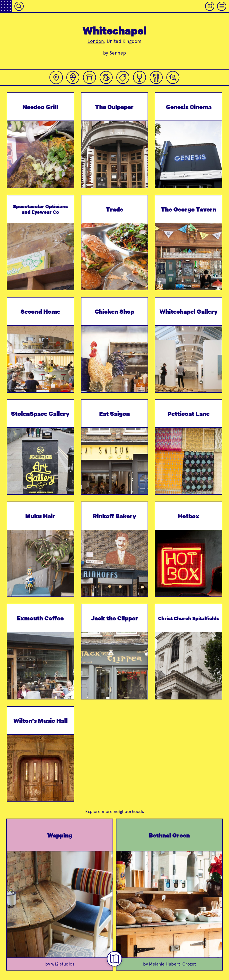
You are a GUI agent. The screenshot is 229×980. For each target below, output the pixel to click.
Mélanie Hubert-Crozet (172, 964)
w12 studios (63, 964)
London (96, 41)
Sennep (118, 53)
